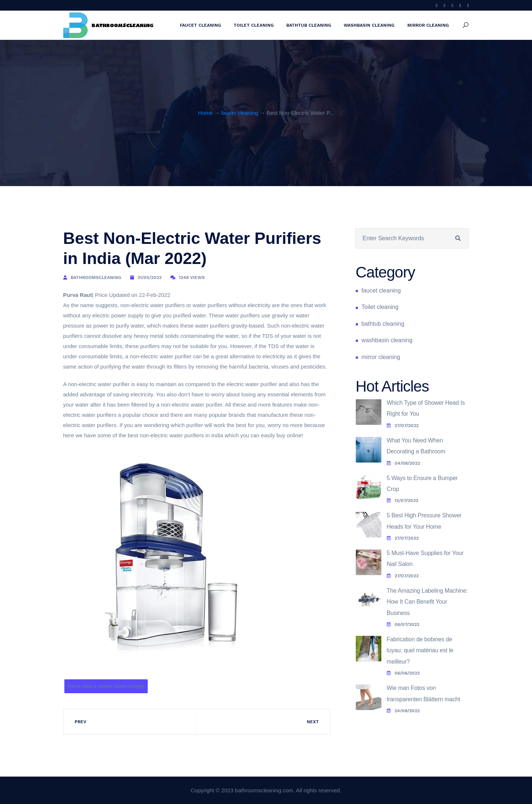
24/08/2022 (403, 711)
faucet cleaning (201, 25)
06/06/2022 (403, 673)
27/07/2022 (403, 426)
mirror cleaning (428, 25)
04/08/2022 (403, 463)
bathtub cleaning (309, 25)
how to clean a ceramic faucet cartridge (106, 686)
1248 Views (192, 278)
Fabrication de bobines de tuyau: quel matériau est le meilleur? (420, 650)
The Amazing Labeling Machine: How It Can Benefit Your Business (427, 602)
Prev (80, 722)
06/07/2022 (403, 624)
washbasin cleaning (369, 25)
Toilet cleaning (254, 25)
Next (313, 722)
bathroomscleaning (96, 278)
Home (205, 113)
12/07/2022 (403, 501)
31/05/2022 (150, 278)
